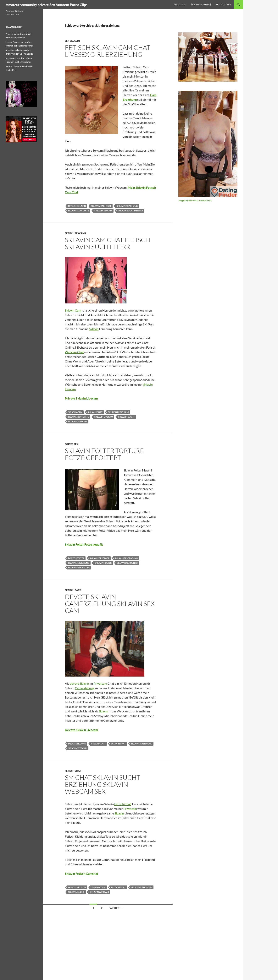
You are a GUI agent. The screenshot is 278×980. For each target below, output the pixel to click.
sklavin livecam (104, 417)
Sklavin (94, 329)
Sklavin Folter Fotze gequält (84, 544)
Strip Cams (180, 5)
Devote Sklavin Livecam (81, 730)
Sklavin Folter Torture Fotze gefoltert (104, 454)
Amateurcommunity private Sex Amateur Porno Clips (47, 5)
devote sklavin (77, 744)
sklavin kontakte (79, 211)
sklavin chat (95, 412)
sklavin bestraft (99, 558)
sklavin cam (75, 412)
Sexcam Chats (224, 5)
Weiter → (116, 908)
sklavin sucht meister (130, 211)
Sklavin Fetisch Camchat (81, 873)
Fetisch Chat (73, 771)
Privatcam (100, 683)
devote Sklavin (79, 683)
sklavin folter (103, 563)
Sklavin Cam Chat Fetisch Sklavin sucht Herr (108, 243)
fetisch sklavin (77, 206)
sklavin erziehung (127, 206)
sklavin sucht (126, 417)
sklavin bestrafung (126, 558)
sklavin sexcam (103, 211)
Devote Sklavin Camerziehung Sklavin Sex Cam (110, 604)
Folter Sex (72, 444)
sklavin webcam (78, 421)
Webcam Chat (74, 352)
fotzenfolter (76, 558)
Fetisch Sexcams (75, 233)
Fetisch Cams (73, 590)
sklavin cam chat (101, 206)
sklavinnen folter (79, 567)
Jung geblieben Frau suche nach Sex (195, 201)
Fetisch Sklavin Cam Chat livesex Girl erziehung (108, 51)
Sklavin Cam (73, 310)
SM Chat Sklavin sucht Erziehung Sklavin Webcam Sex (103, 784)
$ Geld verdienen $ (201, 5)
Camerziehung (85, 688)
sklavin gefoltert (128, 563)
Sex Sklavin (72, 41)
